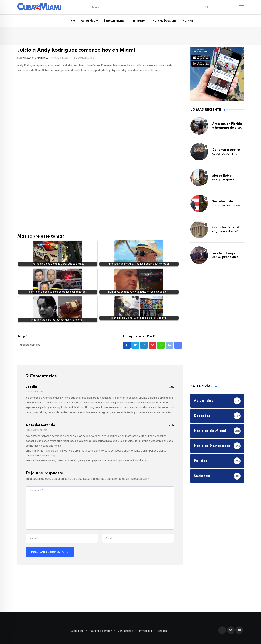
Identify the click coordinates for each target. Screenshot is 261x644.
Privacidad (145, 631)
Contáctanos (125, 631)
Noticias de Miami (164, 21)
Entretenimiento (114, 21)
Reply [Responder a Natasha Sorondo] (171, 426)
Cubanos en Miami (30, 346)
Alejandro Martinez (36, 58)
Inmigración (138, 21)
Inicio (71, 21)
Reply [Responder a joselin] (171, 388)
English (162, 631)
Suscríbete (77, 631)
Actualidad (88, 21)
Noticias (188, 21)
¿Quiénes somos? (101, 631)
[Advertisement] (100, 149)
